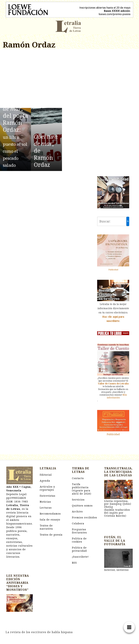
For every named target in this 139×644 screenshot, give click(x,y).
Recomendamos (50, 514)
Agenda (45, 481)
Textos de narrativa (46, 527)
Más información (117, 396)
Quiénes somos (82, 506)
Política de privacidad (79, 549)
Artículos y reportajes (47, 488)
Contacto (78, 478)
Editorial (46, 475)
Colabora (78, 523)
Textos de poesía (51, 535)
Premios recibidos (84, 517)
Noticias (45, 502)
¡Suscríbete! (80, 557)
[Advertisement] (46, 79)
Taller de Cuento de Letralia (113, 384)
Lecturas (46, 508)
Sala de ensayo (50, 520)
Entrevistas (48, 496)
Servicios (78, 500)
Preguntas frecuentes (79, 531)
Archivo (77, 511)
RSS (74, 563)
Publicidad (113, 270)
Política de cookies (79, 540)
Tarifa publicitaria (82, 489)
